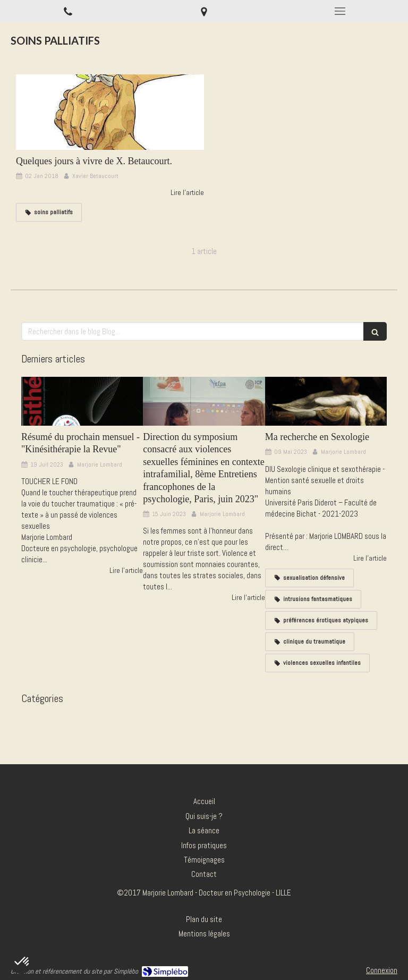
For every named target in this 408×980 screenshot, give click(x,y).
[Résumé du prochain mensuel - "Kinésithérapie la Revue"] (82, 401)
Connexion (382, 970)
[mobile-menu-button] (340, 11)
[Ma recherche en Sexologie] (326, 401)
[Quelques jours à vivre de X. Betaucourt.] (110, 112)
